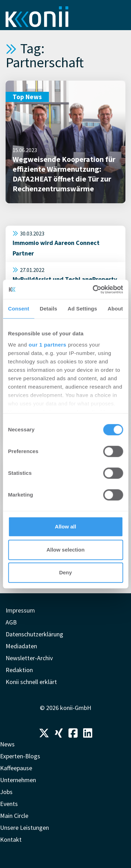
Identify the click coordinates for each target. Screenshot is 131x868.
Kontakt (11, 839)
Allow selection (65, 550)
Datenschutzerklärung (34, 634)
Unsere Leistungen (24, 828)
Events (9, 804)
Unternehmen (18, 780)
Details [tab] (49, 309)
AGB (11, 622)
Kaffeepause (16, 768)
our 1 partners (48, 345)
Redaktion (19, 670)
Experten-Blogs (20, 756)
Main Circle (14, 816)
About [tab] (115, 309)
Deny (65, 572)
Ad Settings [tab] (82, 309)
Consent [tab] (19, 309)
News (7, 744)
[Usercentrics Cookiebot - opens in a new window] (93, 289)
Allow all (65, 527)
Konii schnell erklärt (31, 682)
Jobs (6, 792)
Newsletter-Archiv (29, 658)
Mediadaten (21, 646)
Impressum (20, 610)
